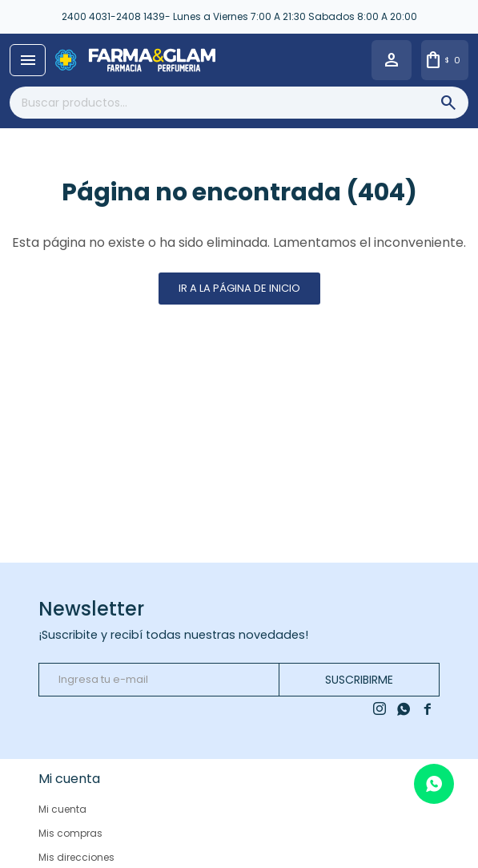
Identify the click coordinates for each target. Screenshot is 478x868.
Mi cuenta (62, 809)
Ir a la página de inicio (239, 288)
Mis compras (70, 833)
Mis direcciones (76, 857)
